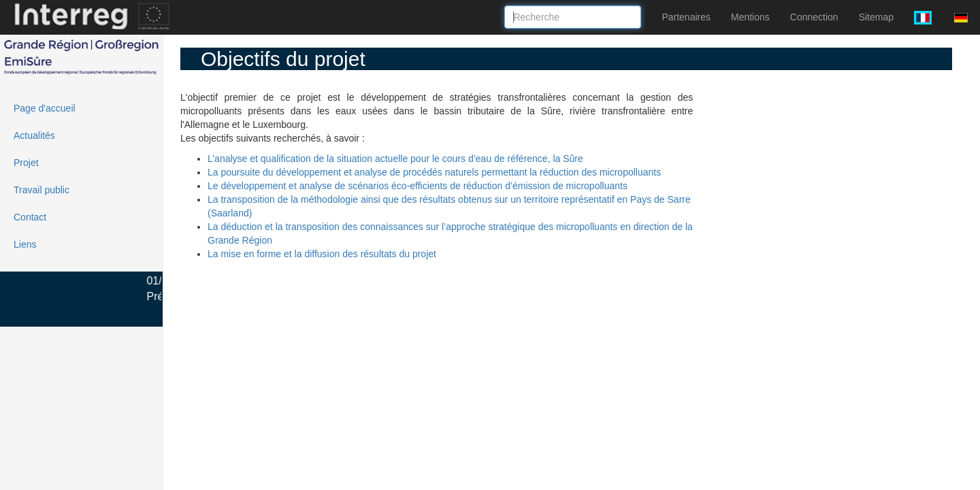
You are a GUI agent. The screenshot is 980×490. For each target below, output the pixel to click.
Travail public (42, 190)
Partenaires (686, 17)
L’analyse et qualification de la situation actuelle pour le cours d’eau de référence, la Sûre (395, 159)
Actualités (34, 135)
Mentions (750, 17)
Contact (30, 217)
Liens (25, 244)
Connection (814, 17)
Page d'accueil (45, 108)
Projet (26, 163)
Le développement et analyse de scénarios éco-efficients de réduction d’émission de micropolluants (418, 186)
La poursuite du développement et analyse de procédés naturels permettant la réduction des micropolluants (434, 172)
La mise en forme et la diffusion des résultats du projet (322, 254)
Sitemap (876, 17)
